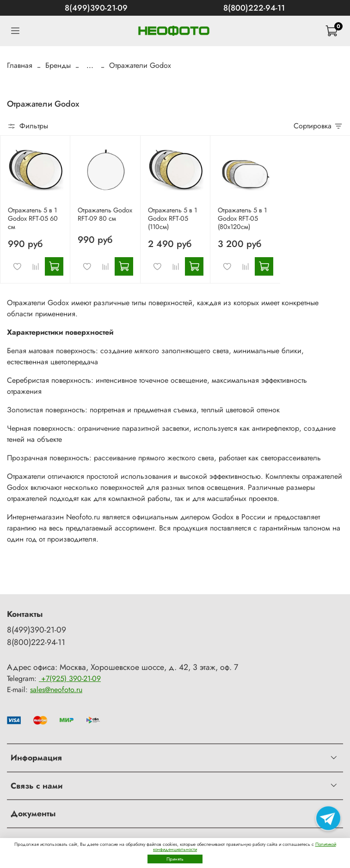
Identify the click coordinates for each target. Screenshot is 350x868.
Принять (175, 859)
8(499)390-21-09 (96, 8)
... (90, 66)
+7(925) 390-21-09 (70, 678)
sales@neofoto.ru (56, 690)
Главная (20, 65)
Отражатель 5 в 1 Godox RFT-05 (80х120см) (242, 218)
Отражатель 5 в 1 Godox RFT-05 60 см (33, 218)
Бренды (58, 65)
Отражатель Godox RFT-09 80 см (105, 214)
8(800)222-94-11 (254, 8)
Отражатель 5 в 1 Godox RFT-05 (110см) (172, 218)
